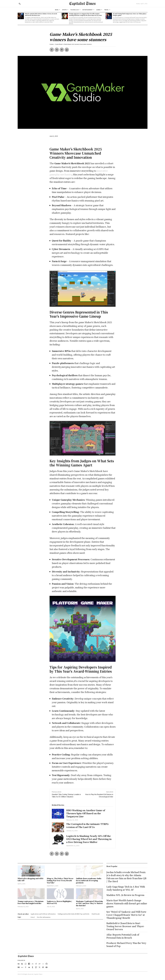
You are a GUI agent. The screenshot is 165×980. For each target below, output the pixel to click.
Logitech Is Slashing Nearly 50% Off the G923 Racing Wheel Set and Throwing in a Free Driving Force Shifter (89, 839)
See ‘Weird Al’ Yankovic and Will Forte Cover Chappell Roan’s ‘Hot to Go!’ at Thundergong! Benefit (126, 915)
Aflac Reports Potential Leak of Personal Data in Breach (123, 936)
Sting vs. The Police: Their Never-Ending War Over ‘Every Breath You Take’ (60, 881)
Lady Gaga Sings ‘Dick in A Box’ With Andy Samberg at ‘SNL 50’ (126, 888)
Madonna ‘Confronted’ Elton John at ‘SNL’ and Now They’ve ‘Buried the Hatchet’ (89, 903)
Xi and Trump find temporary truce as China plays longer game (130, 14)
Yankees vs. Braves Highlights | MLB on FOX (59, 902)
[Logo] (82, 4)
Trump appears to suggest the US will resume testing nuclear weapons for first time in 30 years (85, 14)
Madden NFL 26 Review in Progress (125, 895)
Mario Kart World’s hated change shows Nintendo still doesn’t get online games (127, 903)
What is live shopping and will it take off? (30, 879)
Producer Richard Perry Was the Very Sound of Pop (126, 944)
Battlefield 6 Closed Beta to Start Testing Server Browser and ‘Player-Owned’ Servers (125, 926)
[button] (20, 4)
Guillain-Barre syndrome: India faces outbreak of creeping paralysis (89, 881)
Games (52, 44)
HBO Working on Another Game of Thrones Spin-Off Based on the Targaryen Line (86, 813)
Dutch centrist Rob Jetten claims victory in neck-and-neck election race (41, 14)
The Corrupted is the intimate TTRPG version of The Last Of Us (87, 825)
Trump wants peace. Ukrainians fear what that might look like (31, 902)
